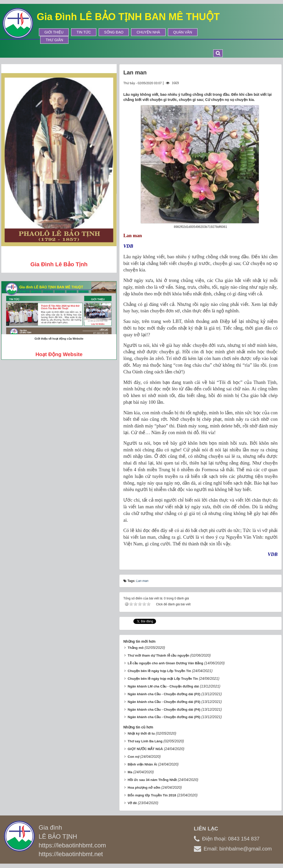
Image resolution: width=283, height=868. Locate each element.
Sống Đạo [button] (114, 32)
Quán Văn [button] (183, 32)
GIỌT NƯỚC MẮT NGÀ (145, 749)
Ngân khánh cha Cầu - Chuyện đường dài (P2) (164, 694)
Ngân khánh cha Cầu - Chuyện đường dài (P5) (164, 717)
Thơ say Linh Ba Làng (145, 741)
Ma (130, 772)
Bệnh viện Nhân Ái (142, 764)
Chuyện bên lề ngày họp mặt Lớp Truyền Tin (163, 679)
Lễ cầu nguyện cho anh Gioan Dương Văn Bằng (165, 663)
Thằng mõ (136, 648)
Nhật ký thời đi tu (141, 733)
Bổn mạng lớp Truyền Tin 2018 (152, 795)
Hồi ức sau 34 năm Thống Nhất (152, 780)
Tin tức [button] (84, 32)
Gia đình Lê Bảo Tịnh (59, 264)
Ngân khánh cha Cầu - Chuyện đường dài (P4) (164, 710)
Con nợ (134, 757)
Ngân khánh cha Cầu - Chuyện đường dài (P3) (164, 702)
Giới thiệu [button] (54, 32)
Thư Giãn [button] (54, 40)
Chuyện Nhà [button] (148, 32)
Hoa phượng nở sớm (144, 788)
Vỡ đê (132, 803)
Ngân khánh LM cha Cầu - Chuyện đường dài (163, 686)
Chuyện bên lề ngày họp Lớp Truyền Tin (159, 671)
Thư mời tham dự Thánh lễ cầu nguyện (158, 655)
